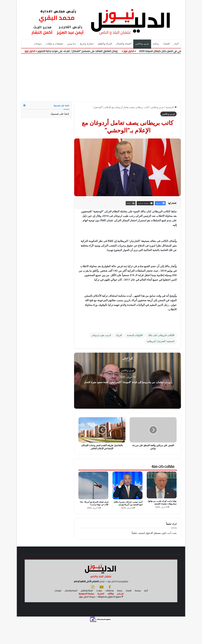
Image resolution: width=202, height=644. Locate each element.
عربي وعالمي (142, 44)
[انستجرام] (93, 608)
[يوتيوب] (101, 608)
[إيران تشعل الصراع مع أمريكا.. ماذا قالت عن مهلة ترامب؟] (93, 485)
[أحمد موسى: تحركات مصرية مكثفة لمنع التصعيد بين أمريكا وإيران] (127, 485)
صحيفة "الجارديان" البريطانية (160, 341)
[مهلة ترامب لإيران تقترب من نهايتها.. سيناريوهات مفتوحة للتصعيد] (162, 485)
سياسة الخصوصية (86, 615)
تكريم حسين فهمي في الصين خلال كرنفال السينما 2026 (168, 51)
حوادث (99, 612)
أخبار (176, 44)
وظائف (111, 615)
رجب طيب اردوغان (101, 335)
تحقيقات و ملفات (54, 44)
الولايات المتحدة (134, 335)
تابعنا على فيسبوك (60, 114)
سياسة (138, 612)
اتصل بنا (101, 615)
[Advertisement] (101, 78)
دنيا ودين (72, 44)
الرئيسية (171, 107)
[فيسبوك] (110, 608)
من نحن (120, 615)
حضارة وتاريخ (87, 44)
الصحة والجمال (124, 44)
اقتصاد (167, 44)
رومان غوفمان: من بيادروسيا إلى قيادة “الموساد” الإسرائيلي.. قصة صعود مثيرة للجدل (128, 382)
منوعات (38, 44)
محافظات (110, 612)
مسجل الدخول (153, 533)
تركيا (118, 335)
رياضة (156, 44)
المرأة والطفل (105, 44)
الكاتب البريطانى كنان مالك (161, 335)
